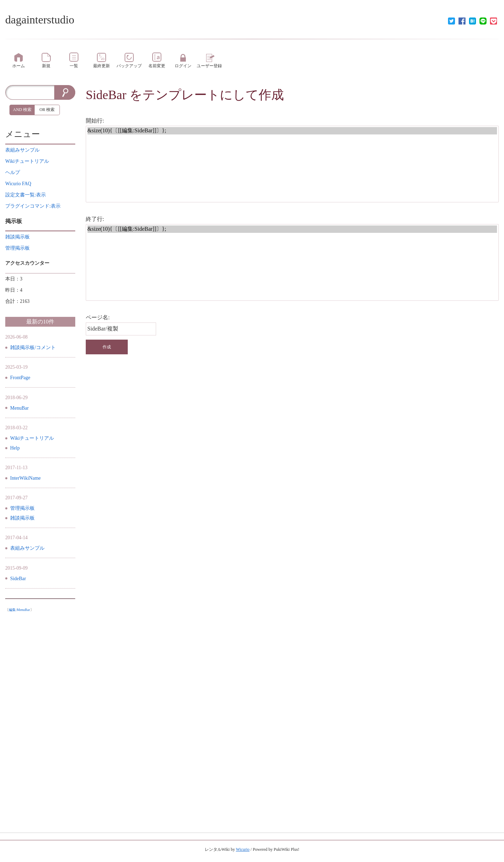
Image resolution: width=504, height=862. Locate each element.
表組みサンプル (27, 548)
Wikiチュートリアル (32, 438)
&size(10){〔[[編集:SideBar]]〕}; (292, 131)
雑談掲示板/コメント (33, 347)
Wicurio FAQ (18, 184)
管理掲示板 (22, 508)
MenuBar (19, 408)
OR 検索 (47, 110)
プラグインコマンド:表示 (33, 206)
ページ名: (98, 317)
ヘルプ (13, 172)
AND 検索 (22, 110)
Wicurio (243, 849)
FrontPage (20, 378)
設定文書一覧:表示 (26, 195)
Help (15, 448)
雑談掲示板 (22, 518)
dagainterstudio (40, 20)
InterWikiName (25, 478)
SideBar (106, 95)
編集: (19, 610)
